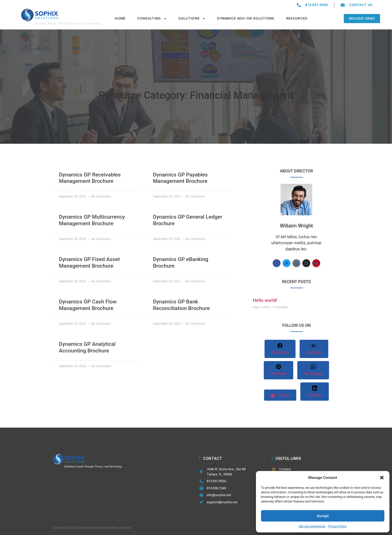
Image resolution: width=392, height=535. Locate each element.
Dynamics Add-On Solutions (246, 18)
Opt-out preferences (312, 526)
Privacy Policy (337, 526)
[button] (382, 478)
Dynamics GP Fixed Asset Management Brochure (89, 262)
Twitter (280, 395)
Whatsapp (313, 370)
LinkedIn (315, 392)
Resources (297, 18)
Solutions (192, 19)
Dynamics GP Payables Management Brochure (181, 178)
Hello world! (265, 300)
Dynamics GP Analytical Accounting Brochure (87, 347)
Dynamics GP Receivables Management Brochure (90, 178)
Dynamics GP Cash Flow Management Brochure (88, 305)
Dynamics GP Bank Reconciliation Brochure (182, 305)
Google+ (314, 349)
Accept (323, 516)
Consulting (152, 19)
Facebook (280, 349)
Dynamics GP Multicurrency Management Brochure (92, 220)
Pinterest (279, 370)
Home (120, 18)
